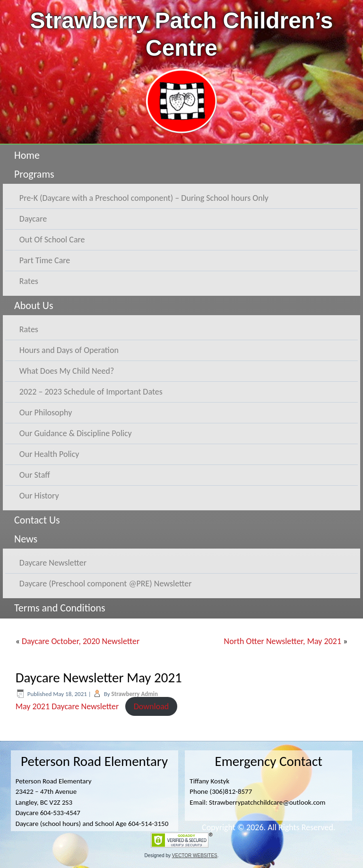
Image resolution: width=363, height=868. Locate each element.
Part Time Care (45, 260)
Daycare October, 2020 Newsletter (81, 641)
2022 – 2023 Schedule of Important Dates (91, 392)
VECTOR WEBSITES (195, 855)
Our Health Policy (49, 454)
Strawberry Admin (135, 694)
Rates (29, 281)
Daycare (33, 219)
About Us (34, 305)
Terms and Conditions (60, 608)
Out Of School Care (52, 240)
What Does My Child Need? (67, 371)
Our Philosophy (46, 413)
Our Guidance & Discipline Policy (76, 433)
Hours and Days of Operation (69, 350)
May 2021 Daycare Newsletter (67, 706)
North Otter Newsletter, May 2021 (283, 641)
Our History (39, 496)
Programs (34, 174)
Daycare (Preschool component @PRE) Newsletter (106, 584)
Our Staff (35, 475)
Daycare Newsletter (53, 563)
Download (151, 706)
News (26, 539)
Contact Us (37, 520)
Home (27, 155)
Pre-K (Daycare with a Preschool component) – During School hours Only (144, 198)
